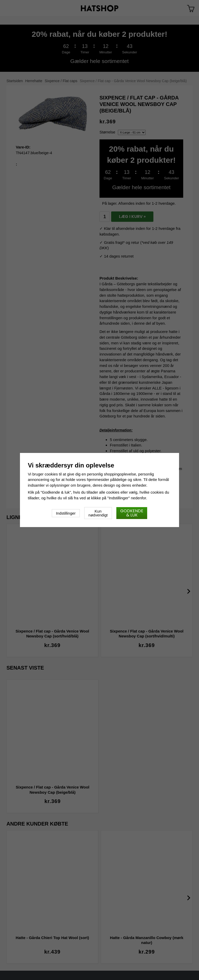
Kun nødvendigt (98, 513)
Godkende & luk (132, 513)
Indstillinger (66, 513)
